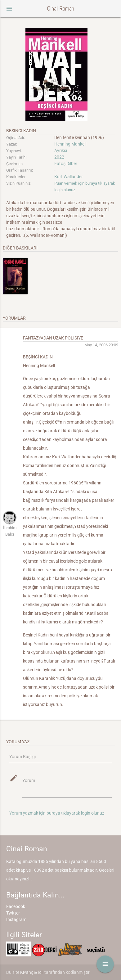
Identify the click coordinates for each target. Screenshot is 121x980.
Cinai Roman (60, 9)
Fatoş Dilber (66, 164)
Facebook (16, 906)
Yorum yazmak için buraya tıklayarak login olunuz (57, 813)
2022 (59, 157)
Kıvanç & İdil (32, 972)
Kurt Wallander (69, 177)
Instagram (16, 919)
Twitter (13, 913)
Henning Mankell (70, 144)
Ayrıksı (61, 151)
